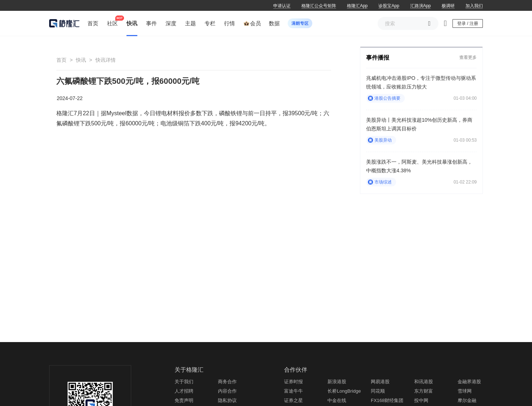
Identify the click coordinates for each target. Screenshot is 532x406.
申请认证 (282, 6)
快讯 (81, 60)
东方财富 (424, 391)
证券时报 (293, 382)
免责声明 (184, 400)
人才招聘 (184, 391)
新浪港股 (337, 382)
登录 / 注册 (468, 23)
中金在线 (337, 400)
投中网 (421, 400)
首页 (61, 60)
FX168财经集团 (387, 400)
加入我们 (474, 6)
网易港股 (380, 382)
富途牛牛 (293, 391)
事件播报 (378, 58)
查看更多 (468, 57)
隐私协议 (227, 400)
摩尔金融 (467, 400)
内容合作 (227, 391)
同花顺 (378, 391)
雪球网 (465, 391)
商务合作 (227, 382)
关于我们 (184, 382)
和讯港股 (424, 382)
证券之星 (293, 400)
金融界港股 (469, 382)
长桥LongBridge (344, 391)
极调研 (448, 6)
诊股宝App (389, 6)
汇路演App (421, 6)
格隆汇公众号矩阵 (319, 6)
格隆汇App (357, 6)
